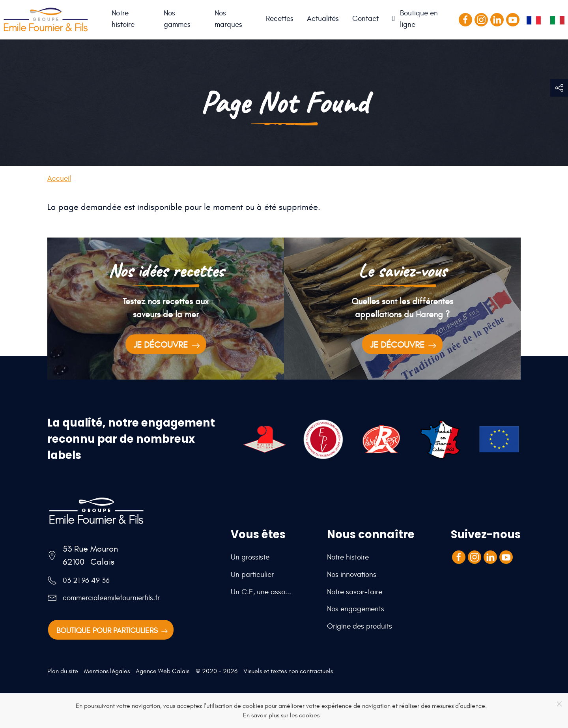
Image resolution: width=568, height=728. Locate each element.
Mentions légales (107, 671)
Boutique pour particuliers (113, 631)
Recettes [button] (280, 19)
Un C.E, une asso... (261, 592)
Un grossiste (250, 557)
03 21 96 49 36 (86, 580)
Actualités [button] (323, 19)
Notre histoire (348, 557)
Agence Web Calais (163, 671)
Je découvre (168, 346)
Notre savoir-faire (355, 592)
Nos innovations (352, 575)
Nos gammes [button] (177, 19)
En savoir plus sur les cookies (281, 715)
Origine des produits (360, 626)
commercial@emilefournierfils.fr (111, 598)
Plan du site (63, 671)
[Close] (559, 704)
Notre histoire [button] (123, 19)
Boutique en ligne (419, 19)
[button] (559, 88)
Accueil (98, 20)
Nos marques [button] (228, 19)
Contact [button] (365, 19)
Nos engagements (356, 609)
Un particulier (252, 575)
